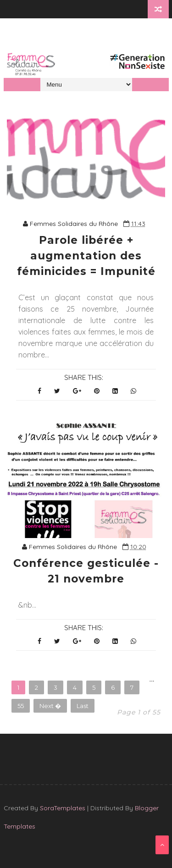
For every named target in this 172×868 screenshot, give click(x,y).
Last (83, 706)
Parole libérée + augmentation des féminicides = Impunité (86, 256)
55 (21, 706)
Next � (50, 706)
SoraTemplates (63, 808)
